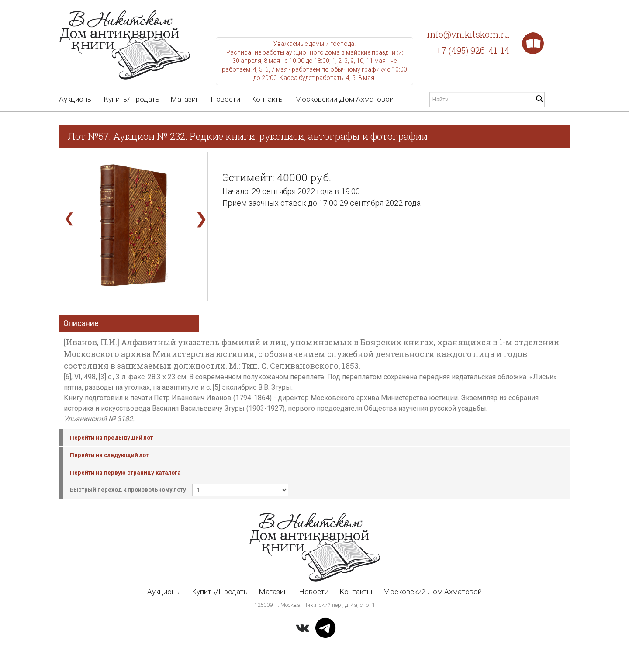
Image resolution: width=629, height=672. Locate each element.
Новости (225, 99)
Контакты (268, 99)
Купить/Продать (131, 99)
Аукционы (76, 99)
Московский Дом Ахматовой (344, 99)
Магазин (185, 99)
